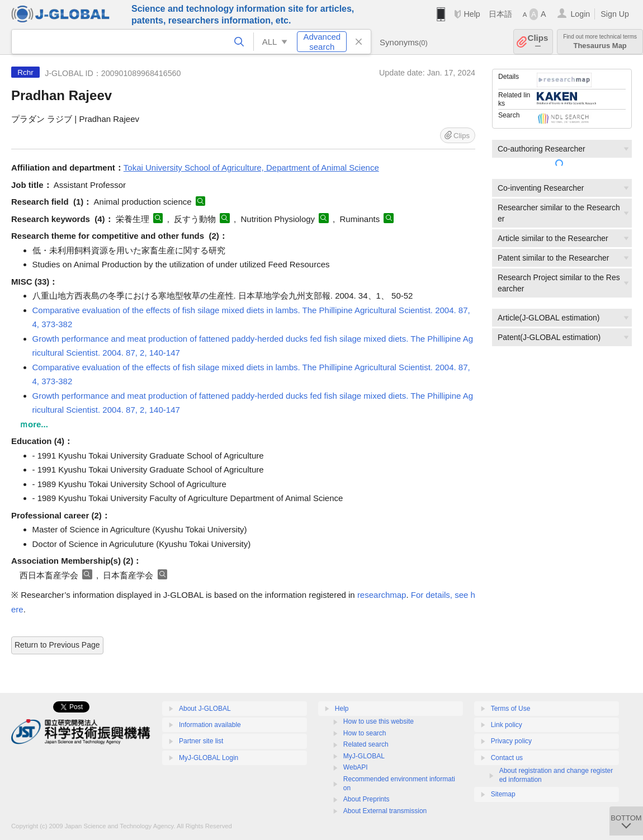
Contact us (507, 758)
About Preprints (367, 799)
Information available (210, 725)
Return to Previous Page (57, 645)
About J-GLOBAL (205, 709)
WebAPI (356, 767)
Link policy (507, 725)
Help (472, 14)
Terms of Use (511, 709)
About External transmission (385, 811)
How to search (365, 733)
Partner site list (201, 741)
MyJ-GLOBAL (364, 756)
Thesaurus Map (600, 42)
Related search (366, 744)
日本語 (500, 14)
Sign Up (615, 14)
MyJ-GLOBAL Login (209, 758)
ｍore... (34, 424)
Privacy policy (511, 741)
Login (580, 14)
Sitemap (503, 794)
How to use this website (379, 721)
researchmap (382, 595)
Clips (538, 42)
